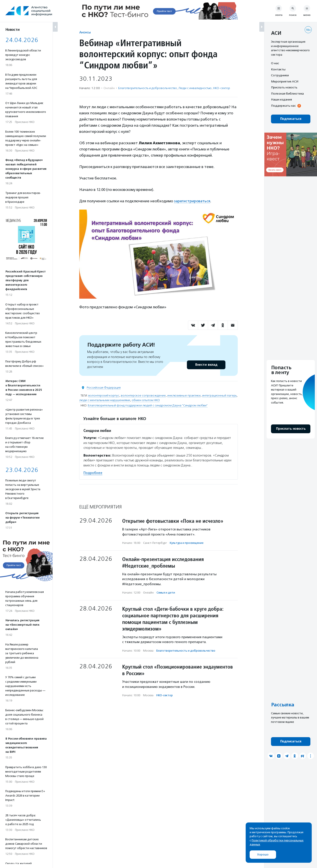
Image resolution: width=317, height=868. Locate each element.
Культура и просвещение (187, 543)
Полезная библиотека (287, 93)
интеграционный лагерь (219, 396)
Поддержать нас (283, 106)
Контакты (278, 69)
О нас (275, 63)
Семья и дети (166, 592)
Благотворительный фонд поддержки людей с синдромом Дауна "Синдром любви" (148, 405)
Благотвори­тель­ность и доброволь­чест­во (148, 88)
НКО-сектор (222, 88)
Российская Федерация (104, 388)
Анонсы (85, 32)
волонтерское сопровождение (143, 396)
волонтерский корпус (104, 396)
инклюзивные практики (184, 396)
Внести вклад (206, 365)
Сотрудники (280, 75)
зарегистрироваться (192, 201)
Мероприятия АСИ (285, 81)
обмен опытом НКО (146, 400)
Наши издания (281, 99)
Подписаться (291, 119)
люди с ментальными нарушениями (105, 400)
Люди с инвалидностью (195, 88)
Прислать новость (284, 87)
